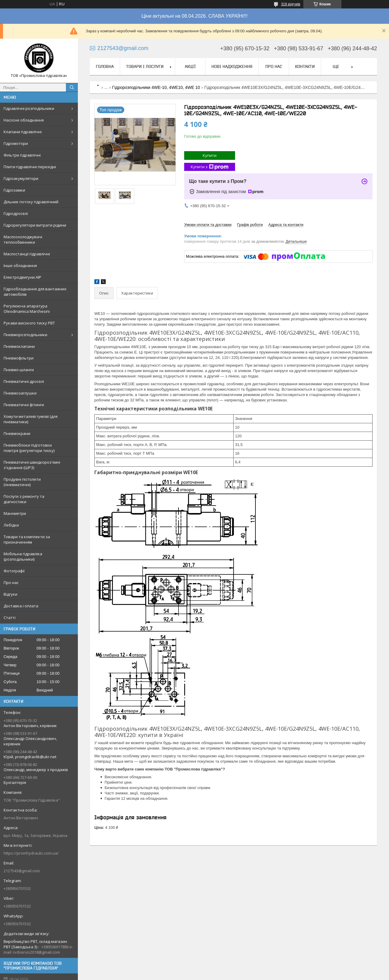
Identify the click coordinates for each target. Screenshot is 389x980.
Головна (105, 66)
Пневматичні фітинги (24, 405)
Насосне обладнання (24, 120)
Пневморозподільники (25, 335)
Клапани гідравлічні (23, 132)
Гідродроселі (16, 213)
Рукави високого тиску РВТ (29, 323)
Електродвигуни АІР (22, 277)
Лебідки (11, 525)
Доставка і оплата (21, 606)
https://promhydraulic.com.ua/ (31, 853)
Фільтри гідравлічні (22, 155)
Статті (10, 618)
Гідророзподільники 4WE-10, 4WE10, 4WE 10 (156, 87)
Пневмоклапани (19, 346)
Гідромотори (16, 143)
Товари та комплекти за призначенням (27, 539)
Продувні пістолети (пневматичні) (22, 482)
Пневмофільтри (19, 358)
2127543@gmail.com (22, 871)
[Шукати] (72, 87)
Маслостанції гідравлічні (27, 254)
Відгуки (10, 594)
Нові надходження (232, 66)
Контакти (305, 66)
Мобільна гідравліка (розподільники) (23, 556)
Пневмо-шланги (19, 370)
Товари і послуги (145, 66)
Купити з (210, 167)
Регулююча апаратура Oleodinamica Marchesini (27, 309)
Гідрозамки (14, 190)
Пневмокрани (17, 433)
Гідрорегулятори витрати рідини (35, 225)
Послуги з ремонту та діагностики (24, 499)
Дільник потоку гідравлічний (31, 202)
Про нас (11, 582)
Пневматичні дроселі (24, 381)
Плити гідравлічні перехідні (30, 167)
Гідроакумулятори (21, 178)
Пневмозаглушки (20, 393)
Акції (190, 66)
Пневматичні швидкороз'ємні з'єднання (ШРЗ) (32, 465)
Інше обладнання (20, 266)
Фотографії (14, 571)
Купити (210, 155)
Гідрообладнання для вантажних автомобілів (35, 292)
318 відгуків (290, 4)
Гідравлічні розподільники (29, 108)
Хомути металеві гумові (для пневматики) (31, 419)
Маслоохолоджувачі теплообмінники (23, 239)
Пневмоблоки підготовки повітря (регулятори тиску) (29, 448)
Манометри (15, 513)
